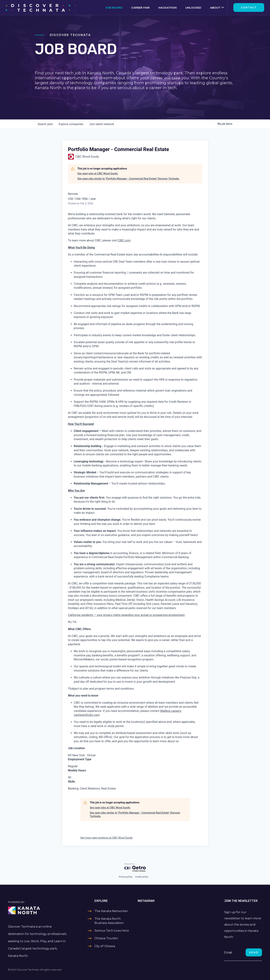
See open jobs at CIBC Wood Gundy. (98, 173)
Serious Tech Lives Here (112, 931)
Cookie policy (142, 877)
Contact (249, 7)
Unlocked (193, 8)
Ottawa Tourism (106, 938)
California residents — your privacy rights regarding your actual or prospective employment (126, 615)
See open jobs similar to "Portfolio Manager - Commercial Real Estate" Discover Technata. (129, 179)
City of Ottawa (105, 946)
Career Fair (140, 8)
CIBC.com (124, 240)
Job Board (114, 8)
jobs (45, 124)
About (215, 8)
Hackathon (168, 8)
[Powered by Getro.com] (135, 868)
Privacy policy (125, 877)
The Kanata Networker (111, 911)
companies (71, 124)
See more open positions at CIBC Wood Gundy (107, 838)
